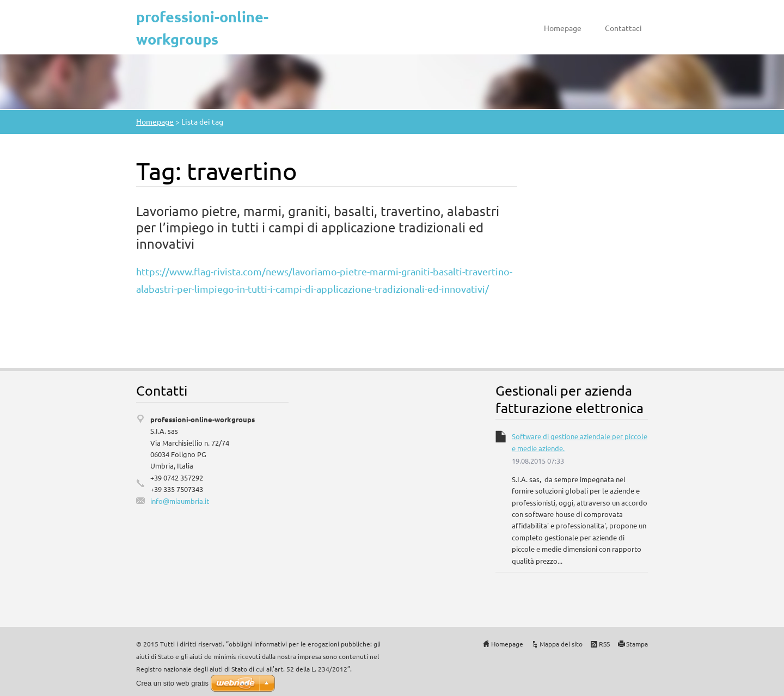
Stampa (637, 644)
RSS (604, 644)
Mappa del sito (561, 644)
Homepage (563, 28)
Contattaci (623, 28)
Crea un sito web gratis (172, 683)
